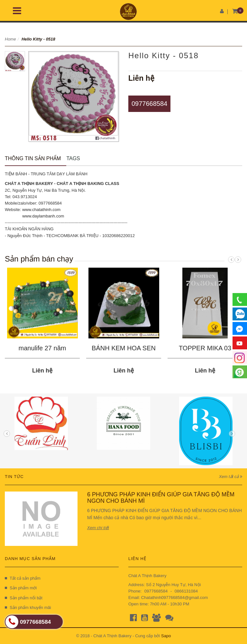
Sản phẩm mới (21, 588)
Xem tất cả (231, 477)
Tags (73, 158)
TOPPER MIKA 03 (205, 348)
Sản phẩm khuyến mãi (28, 607)
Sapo (166, 636)
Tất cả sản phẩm (23, 578)
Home (10, 39)
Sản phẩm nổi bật (24, 598)
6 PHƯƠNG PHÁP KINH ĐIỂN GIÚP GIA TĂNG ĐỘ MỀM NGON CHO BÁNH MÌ (161, 498)
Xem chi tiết (98, 528)
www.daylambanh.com (43, 216)
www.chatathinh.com (41, 210)
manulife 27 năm (42, 348)
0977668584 (149, 104)
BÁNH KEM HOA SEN (124, 348)
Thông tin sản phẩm (33, 158)
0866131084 (186, 591)
